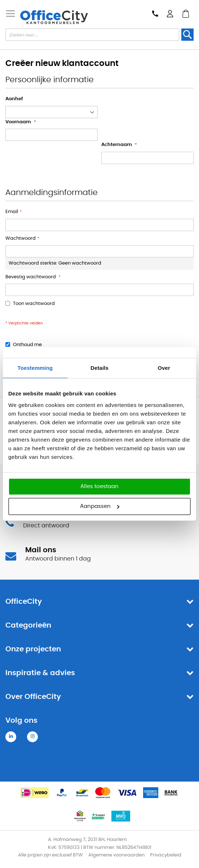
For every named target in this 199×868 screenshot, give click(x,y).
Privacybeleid (166, 855)
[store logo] (54, 17)
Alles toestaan (99, 486)
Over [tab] (164, 368)
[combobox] (92, 35)
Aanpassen (100, 506)
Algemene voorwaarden (116, 855)
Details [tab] (99, 368)
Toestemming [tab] (35, 368)
